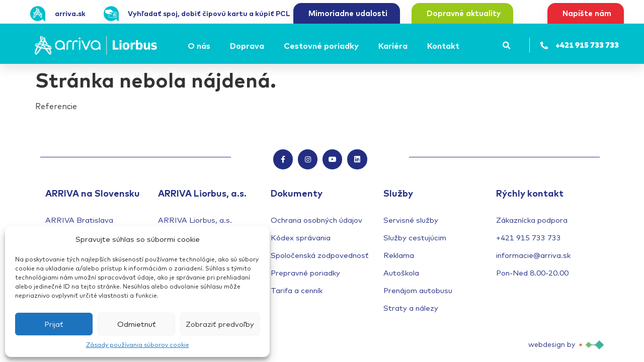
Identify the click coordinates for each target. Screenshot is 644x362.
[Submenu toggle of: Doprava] (267, 46)
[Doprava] (249, 46)
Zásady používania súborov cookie (138, 345)
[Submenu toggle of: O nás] (213, 46)
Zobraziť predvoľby (220, 324)
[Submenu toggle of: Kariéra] (411, 46)
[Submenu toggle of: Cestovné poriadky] (362, 46)
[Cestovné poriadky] (323, 46)
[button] (506, 46)
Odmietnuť (137, 324)
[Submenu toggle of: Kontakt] (462, 46)
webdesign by (552, 344)
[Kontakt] (445, 46)
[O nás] (200, 46)
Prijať (54, 324)
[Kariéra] (394, 46)
